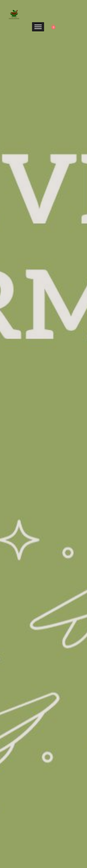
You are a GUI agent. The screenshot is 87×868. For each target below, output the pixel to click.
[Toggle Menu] (38, 27)
